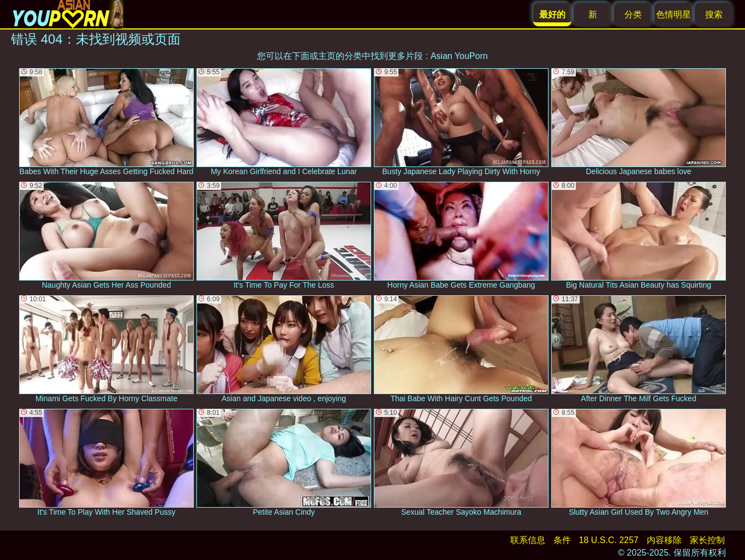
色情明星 (674, 14)
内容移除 (664, 540)
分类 (633, 14)
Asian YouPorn (459, 56)
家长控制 (707, 540)
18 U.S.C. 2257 (609, 540)
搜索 (714, 14)
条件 (562, 540)
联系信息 (528, 540)
